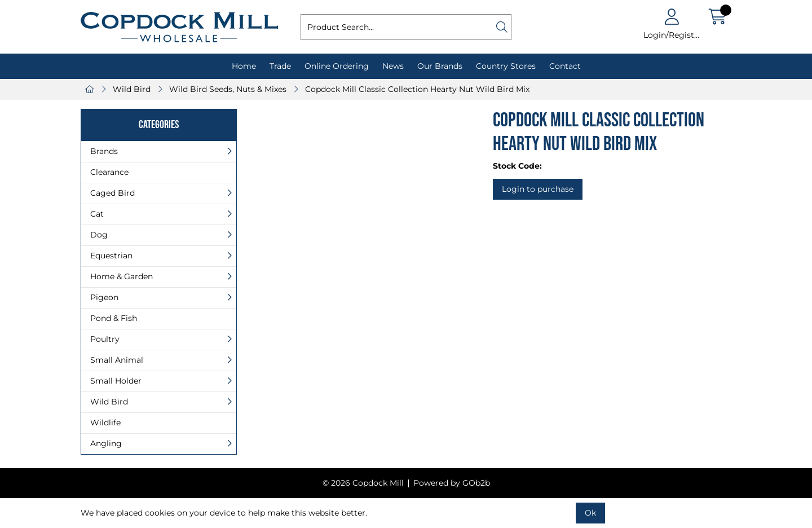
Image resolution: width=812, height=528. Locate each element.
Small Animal (117, 360)
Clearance (109, 172)
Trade (280, 66)
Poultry (105, 339)
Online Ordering (337, 66)
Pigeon (104, 297)
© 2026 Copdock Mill (363, 483)
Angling (106, 443)
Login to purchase (538, 189)
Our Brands (440, 66)
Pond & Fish (114, 318)
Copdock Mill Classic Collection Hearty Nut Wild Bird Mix (417, 89)
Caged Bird (112, 193)
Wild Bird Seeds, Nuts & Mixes (228, 89)
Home (244, 66)
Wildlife (105, 423)
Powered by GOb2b (452, 483)
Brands (104, 151)
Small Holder (116, 381)
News (393, 66)
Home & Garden (122, 276)
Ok (590, 513)
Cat (97, 214)
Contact (565, 66)
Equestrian (111, 256)
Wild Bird (132, 89)
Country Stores (506, 66)
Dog (99, 235)
